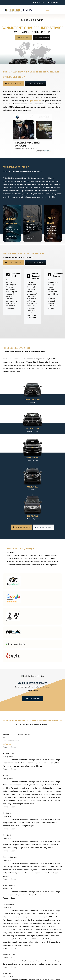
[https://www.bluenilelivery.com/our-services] (53, 223)
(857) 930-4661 (53, 957)
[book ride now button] (33, 727)
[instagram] (8, 803)
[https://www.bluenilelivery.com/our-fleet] (33, 223)
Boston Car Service (16, 188)
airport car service (35, 101)
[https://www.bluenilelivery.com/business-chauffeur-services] (12, 223)
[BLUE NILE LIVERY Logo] (18, 9)
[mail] (12, 803)
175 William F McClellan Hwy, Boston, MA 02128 (25, 807)
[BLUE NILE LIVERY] (24, 772)
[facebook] (4, 803)
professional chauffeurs (12, 371)
